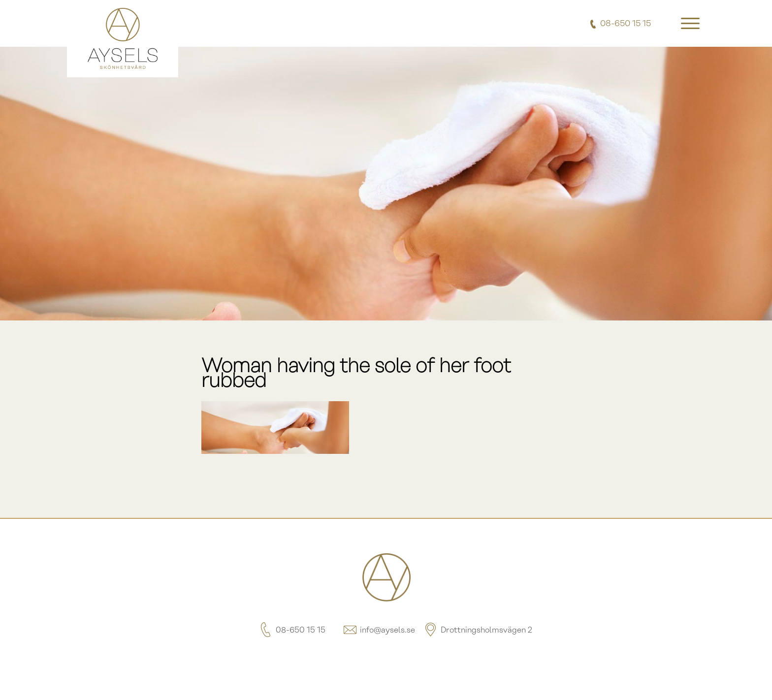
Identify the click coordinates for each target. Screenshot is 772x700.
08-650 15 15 (292, 630)
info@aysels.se (379, 630)
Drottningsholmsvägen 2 (478, 630)
